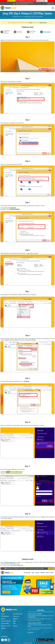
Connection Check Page (17, 565)
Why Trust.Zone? (18, 614)
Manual (15, 626)
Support (15, 619)
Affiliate (3, 628)
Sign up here (43, 22)
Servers (3, 619)
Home (3, 614)
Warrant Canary (6, 626)
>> (42, 1)
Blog (14, 621)
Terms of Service (6, 621)
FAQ (14, 623)
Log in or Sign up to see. (17, 471)
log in (31, 22)
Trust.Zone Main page (9, 562)
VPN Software (5, 616)
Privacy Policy (5, 623)
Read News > (31, 632)
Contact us (16, 616)
